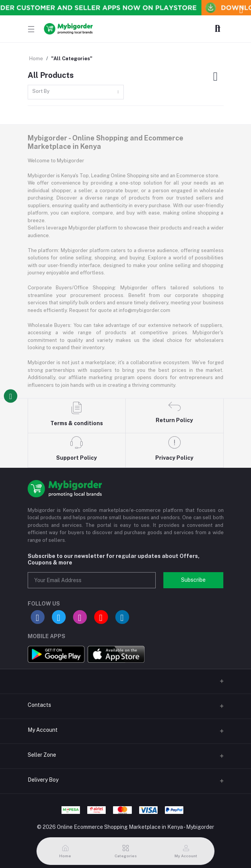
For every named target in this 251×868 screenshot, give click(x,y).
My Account (43, 730)
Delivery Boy (43, 780)
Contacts (39, 705)
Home (36, 59)
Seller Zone (42, 755)
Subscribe (193, 580)
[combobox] (76, 92)
